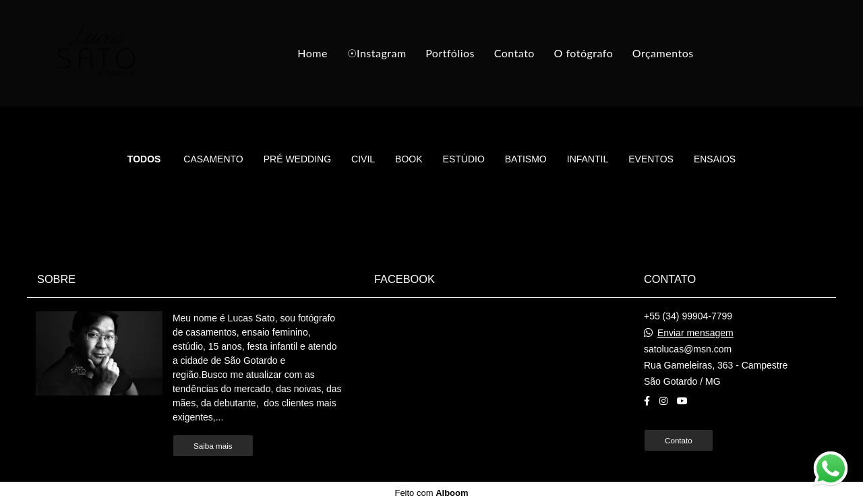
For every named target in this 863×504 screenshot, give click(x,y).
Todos (144, 159)
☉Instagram (377, 53)
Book (409, 159)
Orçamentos (663, 53)
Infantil (588, 159)
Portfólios (450, 53)
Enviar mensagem (695, 333)
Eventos (651, 159)
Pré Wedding (297, 159)
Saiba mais (213, 446)
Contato (514, 53)
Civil (363, 159)
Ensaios (715, 159)
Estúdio (464, 159)
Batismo (526, 159)
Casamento (213, 159)
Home (313, 53)
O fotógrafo (584, 53)
